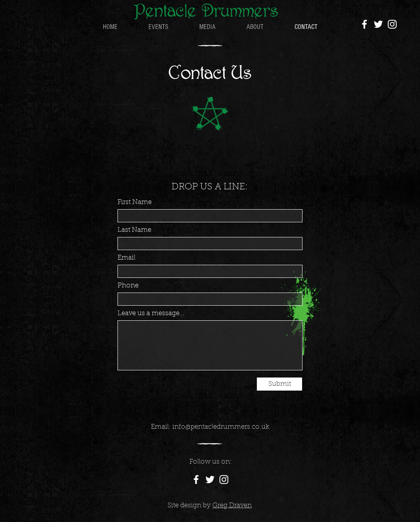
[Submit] (279, 384)
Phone (128, 286)
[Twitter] (378, 24)
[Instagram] (392, 24)
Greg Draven (232, 506)
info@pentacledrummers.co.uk (221, 427)
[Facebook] (364, 24)
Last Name (134, 230)
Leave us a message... (151, 313)
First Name (135, 202)
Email (126, 258)
